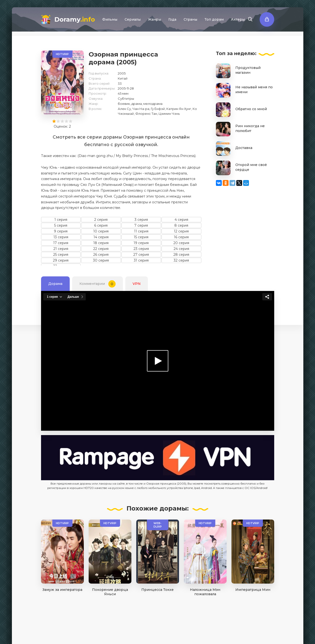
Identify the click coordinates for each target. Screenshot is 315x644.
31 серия (141, 260)
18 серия (101, 243)
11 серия (141, 231)
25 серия (61, 255)
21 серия (61, 249)
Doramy (75, 19)
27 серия (141, 255)
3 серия (141, 220)
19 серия (141, 243)
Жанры (154, 19)
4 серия (181, 220)
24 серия (181, 249)
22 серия (101, 249)
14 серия (101, 237)
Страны (190, 19)
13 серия (61, 237)
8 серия (181, 225)
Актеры (238, 19)
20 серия (181, 243)
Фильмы (110, 19)
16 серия (181, 237)
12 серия (181, 231)
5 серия (61, 225)
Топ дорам (214, 19)
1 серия (61, 220)
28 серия (181, 255)
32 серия (181, 260)
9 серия (61, 231)
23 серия (141, 249)
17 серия (61, 243)
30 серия (101, 260)
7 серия (141, 225)
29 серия (61, 260)
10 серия (101, 231)
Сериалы (133, 19)
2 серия (101, 220)
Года (172, 19)
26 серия (101, 255)
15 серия (141, 237)
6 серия (101, 225)
